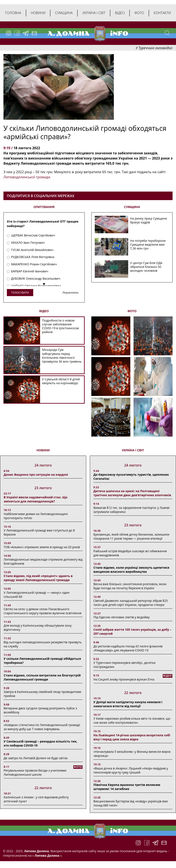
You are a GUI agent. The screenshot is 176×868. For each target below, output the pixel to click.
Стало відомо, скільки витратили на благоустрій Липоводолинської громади (42, 677)
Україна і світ (94, 13)
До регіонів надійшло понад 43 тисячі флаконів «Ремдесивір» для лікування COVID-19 (128, 648)
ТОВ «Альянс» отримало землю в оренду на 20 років (42, 547)
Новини (38, 13)
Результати (71, 293)
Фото (139, 13)
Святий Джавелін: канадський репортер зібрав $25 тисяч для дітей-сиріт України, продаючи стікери (131, 603)
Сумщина (64, 13)
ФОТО (132, 311)
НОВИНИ (43, 450)
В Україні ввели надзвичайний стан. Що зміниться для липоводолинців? (35, 499)
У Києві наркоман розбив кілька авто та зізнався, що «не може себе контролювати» (132, 720)
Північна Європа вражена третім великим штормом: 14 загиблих (127, 787)
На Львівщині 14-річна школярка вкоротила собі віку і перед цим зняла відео (132, 737)
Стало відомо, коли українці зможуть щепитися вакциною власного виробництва (131, 570)
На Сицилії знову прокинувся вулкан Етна (124, 679)
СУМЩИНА (132, 207)
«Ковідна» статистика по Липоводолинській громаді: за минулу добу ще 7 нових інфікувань (42, 727)
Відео (120, 13)
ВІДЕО (44, 311)
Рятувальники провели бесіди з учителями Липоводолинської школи (35, 772)
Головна (13, 13)
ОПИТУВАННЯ (44, 207)
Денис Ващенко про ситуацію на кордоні (36, 475)
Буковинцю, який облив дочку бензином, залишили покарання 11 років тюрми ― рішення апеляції (132, 536)
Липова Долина (47, 855)
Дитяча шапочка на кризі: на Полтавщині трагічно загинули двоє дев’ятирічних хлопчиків (132, 493)
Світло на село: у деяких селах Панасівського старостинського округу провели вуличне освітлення (43, 611)
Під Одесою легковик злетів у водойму (122, 617)
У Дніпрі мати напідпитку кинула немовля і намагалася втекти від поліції (128, 704)
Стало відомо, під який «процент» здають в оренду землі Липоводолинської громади (38, 578)
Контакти (162, 13)
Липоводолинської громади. (27, 177)
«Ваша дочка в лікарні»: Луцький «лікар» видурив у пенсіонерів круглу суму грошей (131, 770)
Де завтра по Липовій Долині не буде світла (36, 758)
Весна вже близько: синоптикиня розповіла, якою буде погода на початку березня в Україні (130, 586)
